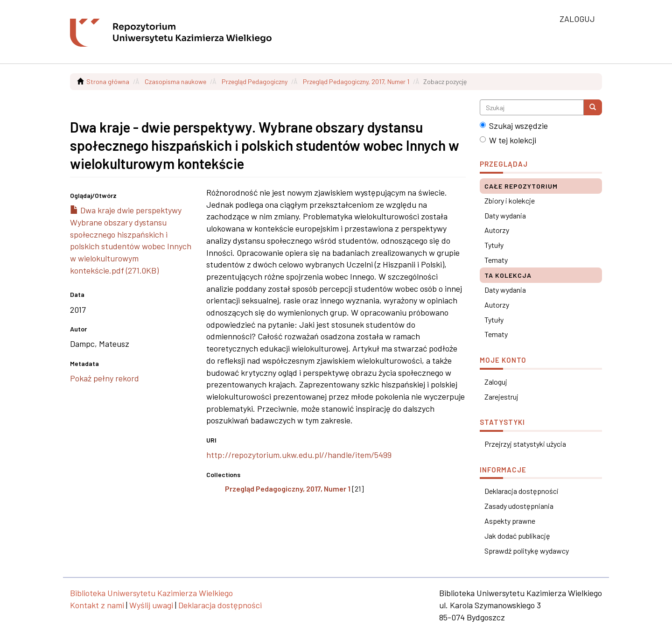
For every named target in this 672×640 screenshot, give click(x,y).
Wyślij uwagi (151, 605)
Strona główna (108, 81)
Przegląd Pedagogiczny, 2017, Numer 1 (356, 81)
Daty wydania (505, 215)
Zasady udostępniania (519, 506)
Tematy (496, 260)
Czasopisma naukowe (175, 81)
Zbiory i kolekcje (510, 200)
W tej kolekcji (508, 140)
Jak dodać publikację (517, 536)
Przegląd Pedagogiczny (255, 81)
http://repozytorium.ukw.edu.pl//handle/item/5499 (299, 455)
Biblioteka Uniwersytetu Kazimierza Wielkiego (151, 593)
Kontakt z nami (97, 605)
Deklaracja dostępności (521, 491)
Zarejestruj (501, 397)
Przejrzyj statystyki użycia (525, 444)
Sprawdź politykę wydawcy (527, 551)
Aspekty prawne (510, 521)
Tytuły (494, 245)
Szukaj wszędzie (514, 126)
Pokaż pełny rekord (105, 378)
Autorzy (497, 230)
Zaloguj (496, 382)
